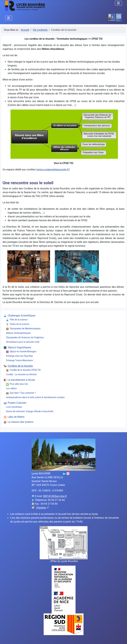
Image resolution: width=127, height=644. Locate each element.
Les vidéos (11, 388)
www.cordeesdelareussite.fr (53, 170)
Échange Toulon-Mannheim (20, 360)
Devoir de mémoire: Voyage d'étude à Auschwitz (30, 411)
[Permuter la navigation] (118, 3)
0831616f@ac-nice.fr (55, 496)
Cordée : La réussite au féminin (21, 374)
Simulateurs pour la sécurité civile (23, 342)
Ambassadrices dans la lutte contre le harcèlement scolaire (35, 397)
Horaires (42, 508)
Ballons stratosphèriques (18, 333)
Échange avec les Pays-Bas (19, 356)
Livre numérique (14, 407)
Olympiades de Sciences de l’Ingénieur (25, 337)
